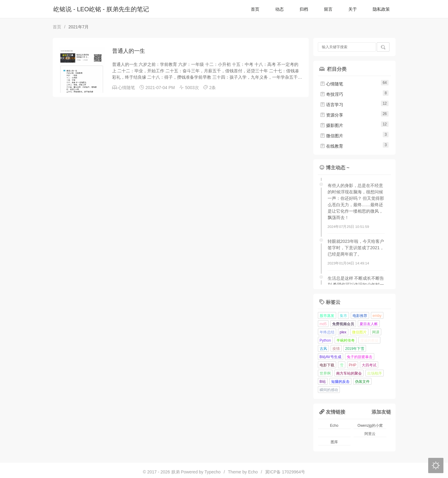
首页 (255, 9)
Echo (334, 426)
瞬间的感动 (329, 390)
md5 (323, 324)
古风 (323, 349)
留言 (328, 9)
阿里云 (370, 434)
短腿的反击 (340, 382)
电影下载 (327, 365)
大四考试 (369, 365)
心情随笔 (126, 88)
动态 (279, 9)
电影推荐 (360, 316)
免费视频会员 (343, 324)
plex (343, 332)
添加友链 (381, 412)
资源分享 (332, 115)
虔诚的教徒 (369, 340)
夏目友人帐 (369, 324)
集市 (343, 316)
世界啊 (325, 373)
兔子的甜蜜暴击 (360, 357)
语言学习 (332, 105)
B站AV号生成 (331, 357)
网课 (376, 332)
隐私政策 (381, 9)
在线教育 (332, 146)
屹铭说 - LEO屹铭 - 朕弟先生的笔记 (101, 9)
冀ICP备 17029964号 (285, 472)
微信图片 (332, 136)
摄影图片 (332, 125)
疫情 (336, 349)
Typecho (213, 472)
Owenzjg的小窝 (370, 426)
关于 (353, 9)
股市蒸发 (327, 316)
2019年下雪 (355, 349)
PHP (353, 365)
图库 (334, 442)
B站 (323, 382)
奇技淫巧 (332, 94)
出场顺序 (375, 373)
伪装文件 (362, 382)
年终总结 (327, 332)
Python (325, 340)
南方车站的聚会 (349, 373)
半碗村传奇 (346, 340)
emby (377, 316)
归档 (304, 9)
